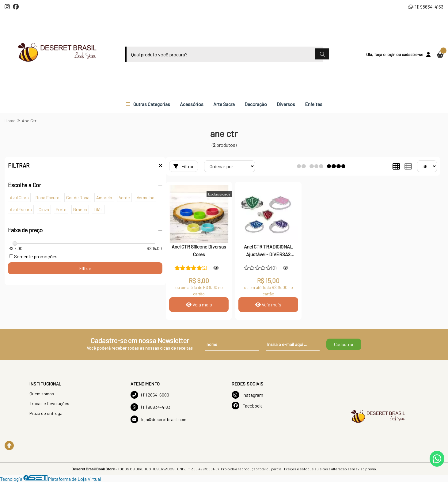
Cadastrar (344, 344)
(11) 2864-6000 (150, 395)
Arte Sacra (224, 104)
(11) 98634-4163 (426, 7)
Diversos (286, 104)
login (391, 54)
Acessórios (192, 104)
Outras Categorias (148, 104)
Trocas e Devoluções (49, 403)
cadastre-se (412, 54)
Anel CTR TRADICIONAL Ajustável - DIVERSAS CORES (268, 251)
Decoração (256, 104)
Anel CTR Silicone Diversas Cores (199, 250)
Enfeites (314, 104)
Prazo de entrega (46, 413)
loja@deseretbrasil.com (158, 419)
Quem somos (42, 394)
